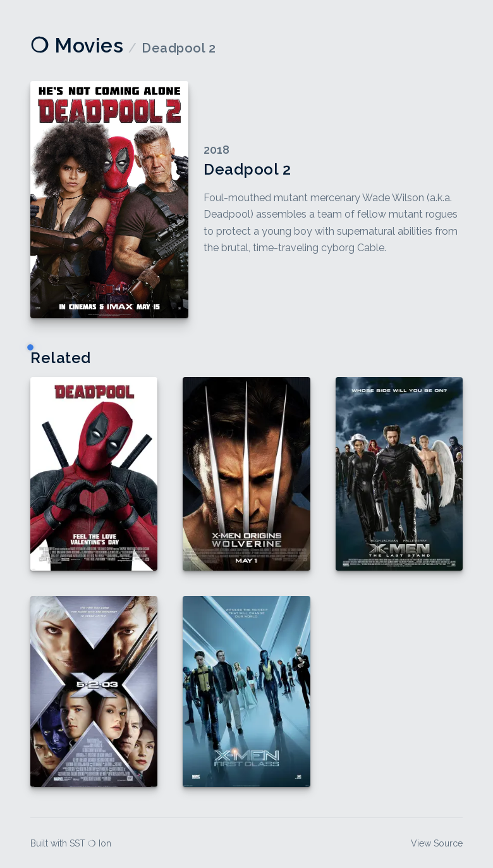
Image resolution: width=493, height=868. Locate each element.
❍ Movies (77, 45)
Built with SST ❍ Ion (71, 843)
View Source (437, 843)
